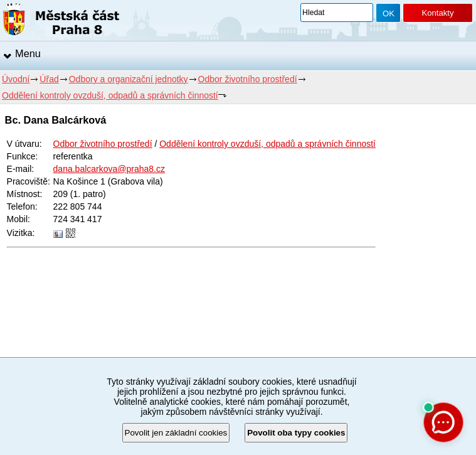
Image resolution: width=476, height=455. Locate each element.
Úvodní (16, 79)
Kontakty (437, 13)
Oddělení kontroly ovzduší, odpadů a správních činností (110, 95)
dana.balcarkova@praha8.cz (109, 169)
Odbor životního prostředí (248, 79)
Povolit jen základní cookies (176, 433)
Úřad (49, 79)
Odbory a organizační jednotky (129, 79)
